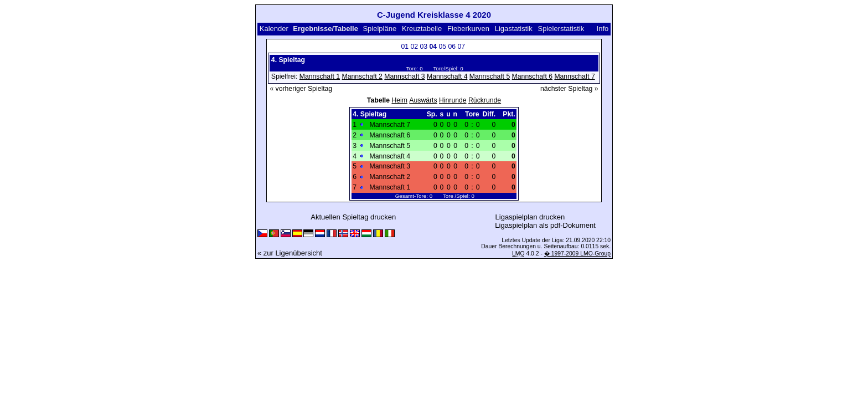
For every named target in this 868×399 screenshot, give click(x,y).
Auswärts (423, 100)
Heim (399, 100)
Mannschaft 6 (532, 76)
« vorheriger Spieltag (301, 89)
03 (423, 47)
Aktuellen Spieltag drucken (353, 217)
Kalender (274, 29)
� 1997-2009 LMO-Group (577, 254)
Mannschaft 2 (362, 76)
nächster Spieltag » (569, 89)
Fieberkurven (468, 29)
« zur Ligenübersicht (290, 253)
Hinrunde (453, 100)
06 (452, 47)
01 (405, 47)
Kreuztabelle (422, 29)
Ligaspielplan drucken (530, 217)
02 (414, 47)
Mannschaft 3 (404, 76)
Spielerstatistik (561, 29)
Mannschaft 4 (447, 76)
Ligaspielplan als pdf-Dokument (545, 225)
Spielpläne (379, 29)
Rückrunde (485, 100)
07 (461, 47)
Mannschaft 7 (574, 76)
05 (442, 47)
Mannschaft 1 (320, 76)
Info (603, 29)
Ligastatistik (514, 29)
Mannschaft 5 (490, 76)
